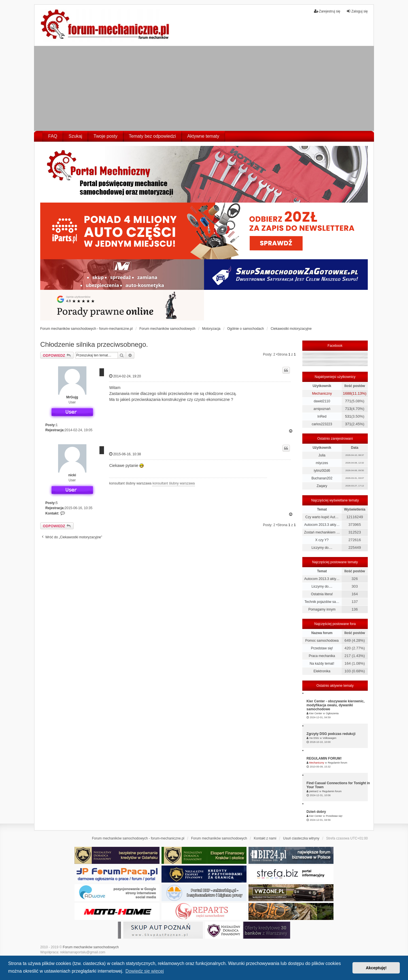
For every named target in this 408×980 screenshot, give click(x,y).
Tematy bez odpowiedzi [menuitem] (152, 136)
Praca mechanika (322, 656)
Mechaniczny (322, 394)
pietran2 (314, 791)
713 (348, 409)
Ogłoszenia (332, 713)
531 (348, 416)
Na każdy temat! (322, 664)
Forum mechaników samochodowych (91, 947)
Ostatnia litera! (322, 594)
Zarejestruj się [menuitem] (327, 11)
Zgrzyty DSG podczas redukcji (331, 734)
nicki (72, 475)
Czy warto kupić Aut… (322, 517)
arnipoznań (322, 409)
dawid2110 (322, 401)
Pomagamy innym (322, 609)
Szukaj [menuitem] (75, 136)
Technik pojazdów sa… (322, 602)
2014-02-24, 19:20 (125, 376)
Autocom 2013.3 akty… (322, 525)
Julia (322, 455)
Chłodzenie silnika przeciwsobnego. (94, 344)
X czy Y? (322, 540)
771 (348, 401)
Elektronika (322, 671)
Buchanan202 (322, 478)
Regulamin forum (338, 763)
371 (348, 424)
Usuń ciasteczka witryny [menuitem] (301, 838)
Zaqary (322, 486)
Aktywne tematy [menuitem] (203, 136)
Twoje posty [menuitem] (105, 136)
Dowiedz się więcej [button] (145, 971)
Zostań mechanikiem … (322, 532)
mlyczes (322, 463)
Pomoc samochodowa (322, 641)
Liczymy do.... (322, 548)
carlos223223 (322, 424)
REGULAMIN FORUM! (324, 758)
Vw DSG (314, 738)
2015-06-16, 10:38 (125, 454)
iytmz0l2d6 (322, 471)
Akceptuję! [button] (376, 968)
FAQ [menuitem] (53, 136)
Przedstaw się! (322, 648)
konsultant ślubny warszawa (174, 483)
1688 (347, 393)
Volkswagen (330, 738)
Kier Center (316, 713)
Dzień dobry (316, 812)
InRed (322, 416)
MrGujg (72, 397)
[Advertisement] (204, 88)
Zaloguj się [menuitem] (357, 11)
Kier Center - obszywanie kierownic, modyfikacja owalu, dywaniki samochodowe (336, 705)
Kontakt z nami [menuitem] (265, 838)
